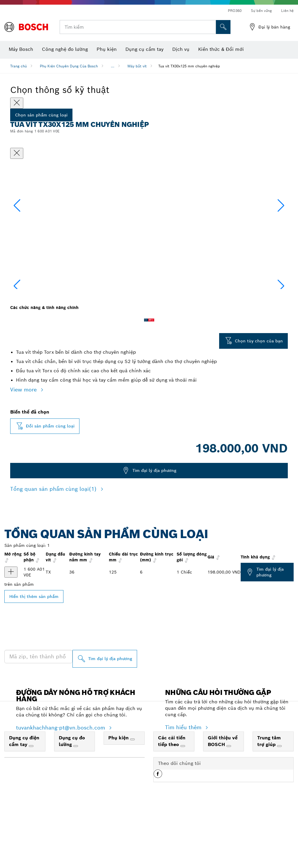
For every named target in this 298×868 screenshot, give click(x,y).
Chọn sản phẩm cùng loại (41, 115)
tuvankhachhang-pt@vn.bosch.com (61, 786)
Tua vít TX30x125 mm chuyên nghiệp (189, 66)
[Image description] (29, 328)
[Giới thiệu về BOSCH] (229, 804)
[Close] (17, 103)
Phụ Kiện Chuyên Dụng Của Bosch (69, 66)
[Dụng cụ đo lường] (76, 804)
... (113, 66)
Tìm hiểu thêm (184, 785)
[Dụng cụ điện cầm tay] (31, 804)
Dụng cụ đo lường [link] (72, 799)
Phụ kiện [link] (119, 796)
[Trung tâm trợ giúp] (279, 804)
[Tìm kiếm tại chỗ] (223, 27)
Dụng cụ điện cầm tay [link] (24, 799)
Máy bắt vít (137, 66)
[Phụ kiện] (132, 797)
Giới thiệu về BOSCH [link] (223, 799)
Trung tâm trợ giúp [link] (269, 799)
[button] (281, 234)
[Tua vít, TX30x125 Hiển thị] (11, 630)
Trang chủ (18, 66)
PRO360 (235, 11)
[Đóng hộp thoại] (17, 153)
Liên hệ (287, 11)
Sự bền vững (261, 11)
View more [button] (24, 448)
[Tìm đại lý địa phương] (105, 717)
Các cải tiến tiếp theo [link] (172, 799)
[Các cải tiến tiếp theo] (183, 804)
